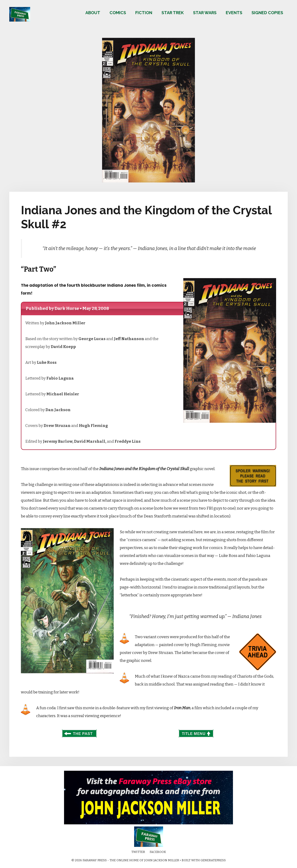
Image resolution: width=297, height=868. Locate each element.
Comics (118, 13)
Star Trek (173, 13)
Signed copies (267, 13)
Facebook (158, 852)
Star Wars (205, 13)
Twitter (138, 852)
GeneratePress (213, 860)
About (93, 13)
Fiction (144, 13)
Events (234, 13)
